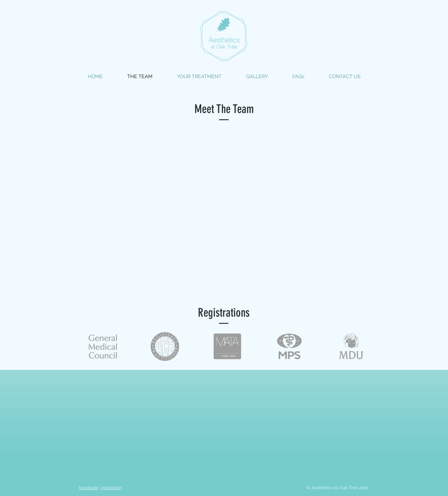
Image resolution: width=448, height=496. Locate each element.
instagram (111, 488)
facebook (88, 488)
